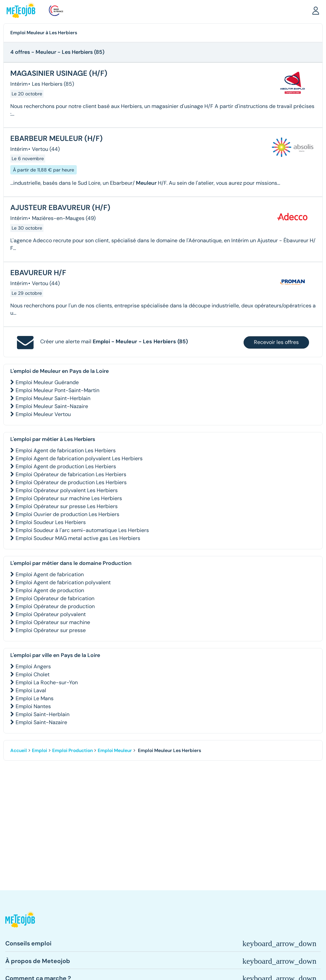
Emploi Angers (33, 666)
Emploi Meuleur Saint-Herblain (53, 398)
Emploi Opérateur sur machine (53, 622)
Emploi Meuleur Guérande (47, 382)
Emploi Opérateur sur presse (51, 630)
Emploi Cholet (33, 674)
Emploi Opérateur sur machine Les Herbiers (69, 498)
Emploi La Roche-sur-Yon (47, 682)
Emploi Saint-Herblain (43, 714)
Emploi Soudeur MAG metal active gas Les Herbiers (78, 538)
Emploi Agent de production (50, 590)
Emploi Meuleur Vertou (43, 414)
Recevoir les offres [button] (276, 342)
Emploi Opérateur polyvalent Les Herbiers (67, 490)
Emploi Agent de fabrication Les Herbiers (66, 450)
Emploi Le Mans (35, 698)
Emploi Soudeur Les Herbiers (51, 522)
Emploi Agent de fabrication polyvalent (63, 582)
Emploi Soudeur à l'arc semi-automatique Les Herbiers (82, 530)
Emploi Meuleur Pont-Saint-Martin (57, 390)
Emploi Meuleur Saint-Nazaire (52, 406)
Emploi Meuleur (115, 750)
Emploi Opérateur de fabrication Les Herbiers (71, 474)
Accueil (19, 750)
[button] (316, 10)
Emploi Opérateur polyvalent (51, 614)
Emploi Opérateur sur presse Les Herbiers (67, 506)
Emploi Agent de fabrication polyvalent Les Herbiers (79, 458)
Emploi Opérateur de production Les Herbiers (71, 482)
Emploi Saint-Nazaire (41, 722)
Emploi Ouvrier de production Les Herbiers (67, 514)
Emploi (40, 750)
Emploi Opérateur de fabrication (55, 598)
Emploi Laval (31, 690)
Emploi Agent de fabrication (50, 574)
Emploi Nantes (33, 706)
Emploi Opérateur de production (55, 606)
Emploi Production (72, 750)
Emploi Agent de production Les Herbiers (66, 466)
